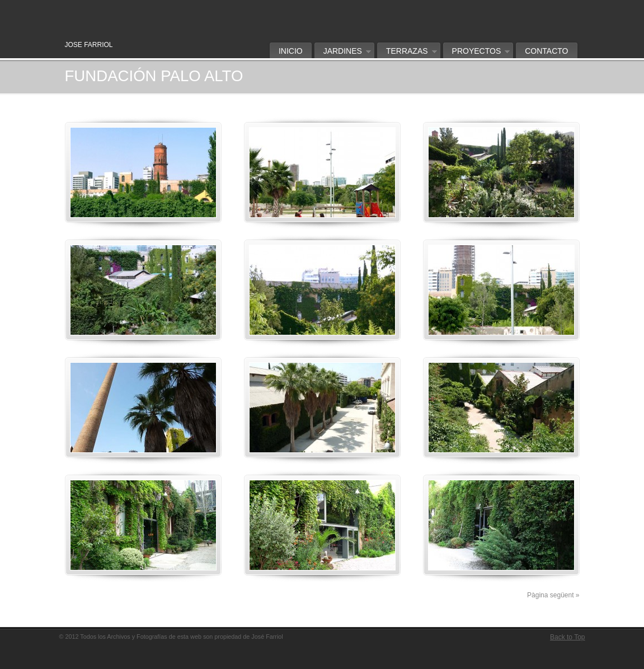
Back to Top (567, 637)
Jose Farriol (222, 9)
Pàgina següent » (553, 595)
